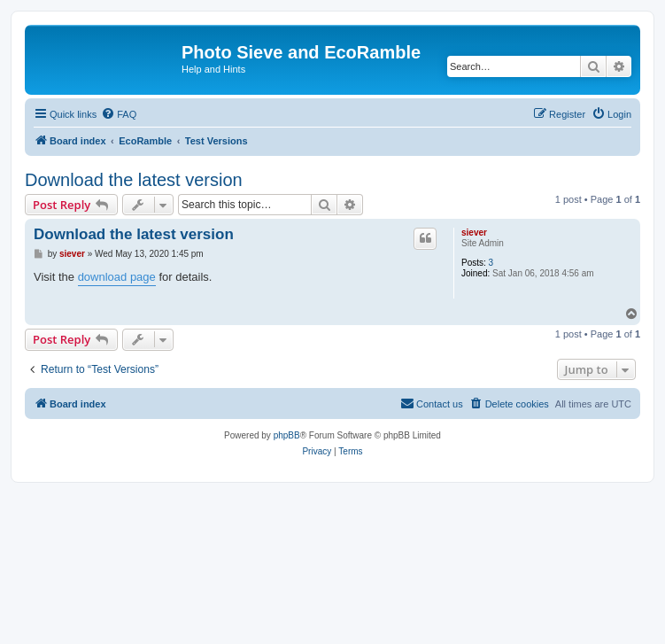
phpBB (287, 435)
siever (474, 233)
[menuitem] (119, 114)
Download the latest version (134, 180)
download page (117, 277)
